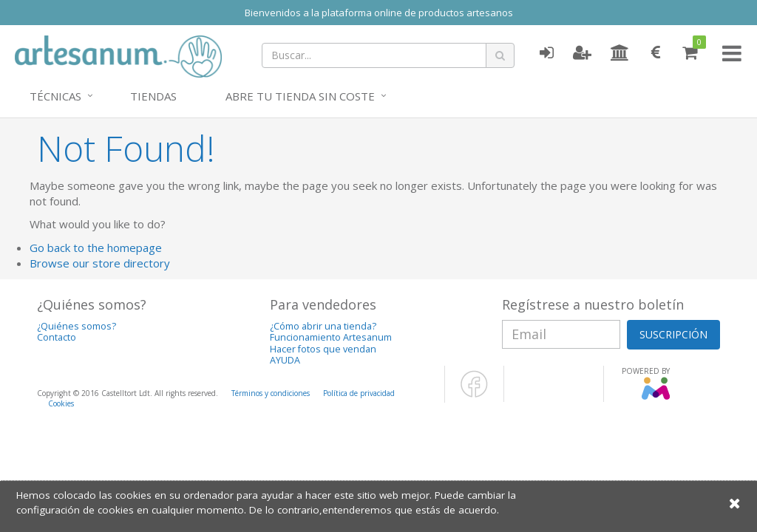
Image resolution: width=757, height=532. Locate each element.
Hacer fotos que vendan (323, 349)
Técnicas (55, 96)
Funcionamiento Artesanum (331, 337)
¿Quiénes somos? (77, 326)
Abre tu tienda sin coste (300, 96)
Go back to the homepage (96, 248)
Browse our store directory (100, 263)
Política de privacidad (359, 393)
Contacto (57, 337)
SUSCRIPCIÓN (673, 334)
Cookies (61, 403)
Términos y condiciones (271, 393)
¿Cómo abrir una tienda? (323, 326)
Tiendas (153, 96)
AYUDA (285, 360)
